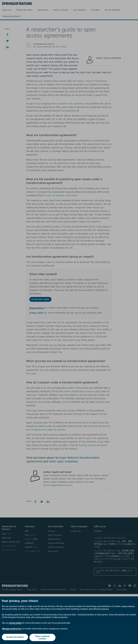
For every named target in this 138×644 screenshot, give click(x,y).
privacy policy (15, 623)
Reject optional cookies (43, 637)
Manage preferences (12, 629)
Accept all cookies (15, 637)
